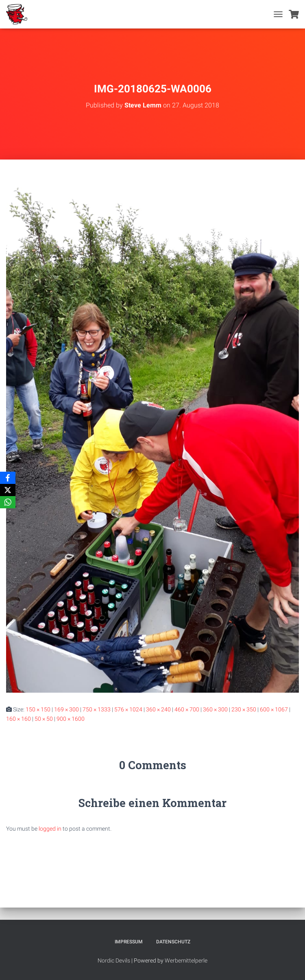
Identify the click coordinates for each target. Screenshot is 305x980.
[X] (8, 490)
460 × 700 (187, 709)
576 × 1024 (128, 709)
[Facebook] (8, 478)
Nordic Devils (114, 960)
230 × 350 (244, 709)
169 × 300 (66, 709)
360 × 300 (215, 709)
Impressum (129, 942)
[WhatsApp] (8, 502)
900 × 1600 (71, 719)
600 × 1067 (274, 709)
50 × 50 (44, 719)
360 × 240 (158, 709)
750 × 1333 (97, 709)
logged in (50, 829)
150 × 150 (38, 709)
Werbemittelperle (186, 960)
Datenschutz (173, 942)
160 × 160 (19, 719)
